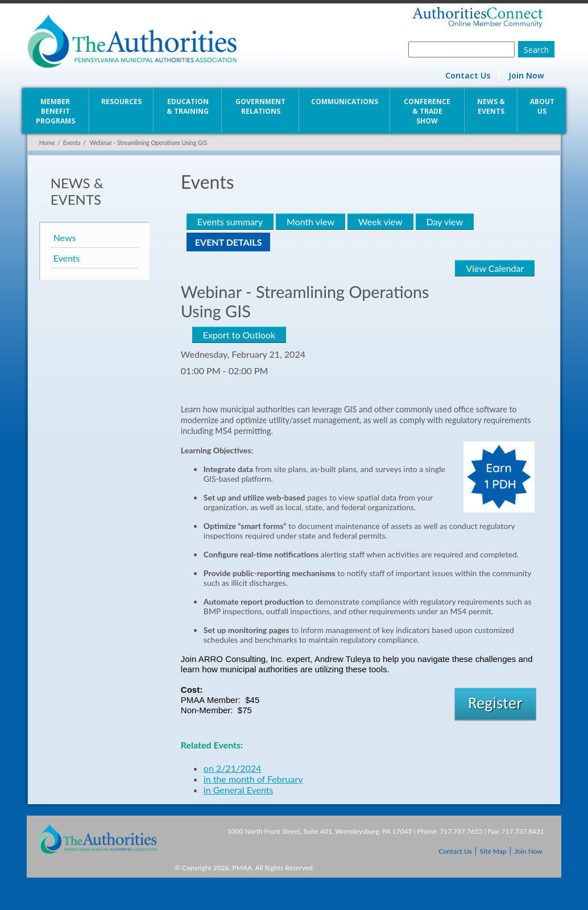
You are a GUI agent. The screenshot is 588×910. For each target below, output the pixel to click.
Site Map (493, 851)
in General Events (238, 790)
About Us (543, 106)
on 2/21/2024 (232, 768)
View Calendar (496, 268)
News (64, 237)
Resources (121, 102)
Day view (444, 222)
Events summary (229, 222)
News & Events (492, 106)
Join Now (527, 75)
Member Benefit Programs (54, 111)
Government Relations (260, 106)
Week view (380, 222)
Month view (310, 222)
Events (71, 143)
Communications (345, 102)
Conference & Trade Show (428, 111)
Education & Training (188, 106)
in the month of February (253, 779)
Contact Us (469, 75)
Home (46, 143)
